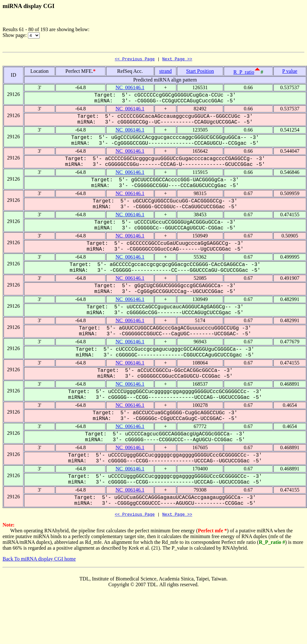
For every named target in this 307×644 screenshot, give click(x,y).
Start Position (200, 72)
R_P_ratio (244, 73)
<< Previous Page (135, 60)
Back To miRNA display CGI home (39, 561)
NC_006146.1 (130, 88)
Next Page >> (177, 60)
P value (290, 72)
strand (166, 72)
